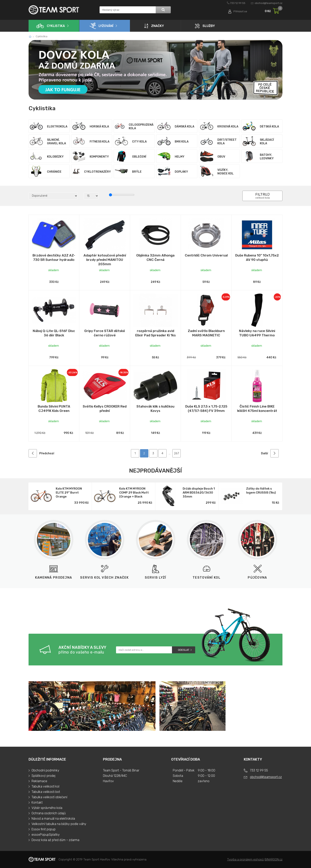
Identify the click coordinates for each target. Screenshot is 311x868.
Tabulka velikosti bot (46, 792)
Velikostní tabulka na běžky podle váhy (59, 824)
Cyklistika (51, 26)
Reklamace (39, 781)
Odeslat (184, 650)
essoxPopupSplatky (46, 835)
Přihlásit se (240, 11)
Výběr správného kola (47, 808)
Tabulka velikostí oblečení (49, 797)
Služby (205, 26)
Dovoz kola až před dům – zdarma (55, 840)
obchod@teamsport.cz (269, 3)
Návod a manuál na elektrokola (53, 819)
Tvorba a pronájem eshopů (245, 859)
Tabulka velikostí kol (45, 786)
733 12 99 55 (238, 3)
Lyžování (101, 26)
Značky (154, 26)
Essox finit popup (44, 829)
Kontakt (37, 802)
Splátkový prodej (43, 776)
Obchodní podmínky (45, 770)
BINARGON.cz (274, 859)
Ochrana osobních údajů (49, 813)
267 (177, 453)
